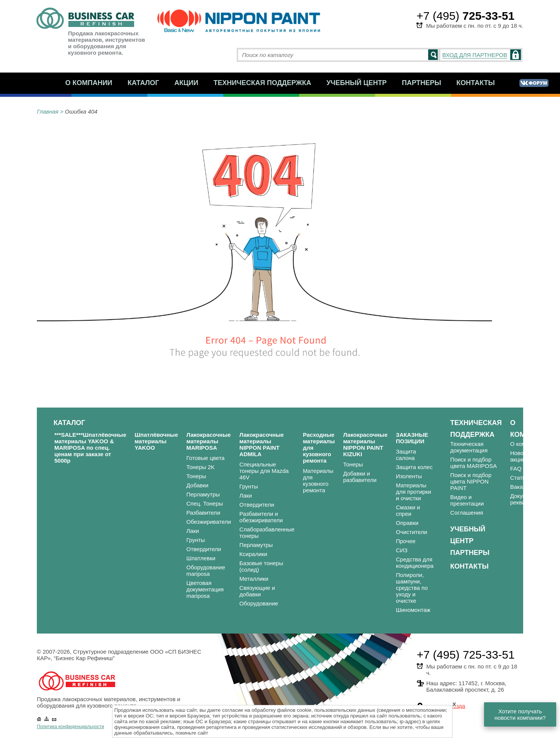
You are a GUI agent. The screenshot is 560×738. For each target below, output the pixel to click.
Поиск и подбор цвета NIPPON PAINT (471, 481)
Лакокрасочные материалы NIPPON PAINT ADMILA (262, 444)
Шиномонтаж (413, 610)
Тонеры (196, 476)
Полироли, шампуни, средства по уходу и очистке (412, 588)
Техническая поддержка (262, 83)
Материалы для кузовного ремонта (318, 480)
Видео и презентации (467, 500)
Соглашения (467, 513)
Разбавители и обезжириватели (261, 517)
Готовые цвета (206, 458)
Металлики (254, 579)
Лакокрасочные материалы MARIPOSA (209, 441)
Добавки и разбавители (360, 477)
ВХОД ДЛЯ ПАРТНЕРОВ (475, 55)
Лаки (193, 531)
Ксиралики (253, 554)
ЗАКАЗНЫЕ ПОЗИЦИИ (412, 438)
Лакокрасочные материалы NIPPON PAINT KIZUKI (365, 444)
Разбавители (203, 513)
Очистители (411, 532)
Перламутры (203, 494)
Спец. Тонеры (205, 503)
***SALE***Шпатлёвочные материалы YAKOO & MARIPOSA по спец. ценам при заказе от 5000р (90, 448)
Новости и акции (524, 456)
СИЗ (402, 550)
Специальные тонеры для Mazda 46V (264, 471)
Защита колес (414, 467)
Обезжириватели (209, 522)
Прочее (406, 541)
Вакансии (523, 487)
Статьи (520, 478)
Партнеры (422, 83)
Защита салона (406, 455)
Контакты (475, 83)
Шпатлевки (201, 558)
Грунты (196, 540)
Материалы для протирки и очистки (414, 492)
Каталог (143, 83)
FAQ (516, 469)
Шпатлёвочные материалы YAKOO (156, 441)
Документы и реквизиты (527, 499)
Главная (48, 111)
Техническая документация (469, 447)
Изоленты (409, 476)
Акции (186, 83)
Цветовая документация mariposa (205, 589)
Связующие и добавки (257, 591)
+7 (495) (465, 16)
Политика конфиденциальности (70, 727)
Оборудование (259, 603)
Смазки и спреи (408, 510)
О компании (89, 83)
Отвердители (204, 549)
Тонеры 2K (201, 467)
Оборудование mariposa (206, 570)
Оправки (407, 523)
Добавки (198, 485)
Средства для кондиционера (415, 563)
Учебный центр (357, 83)
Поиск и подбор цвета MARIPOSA (474, 463)
